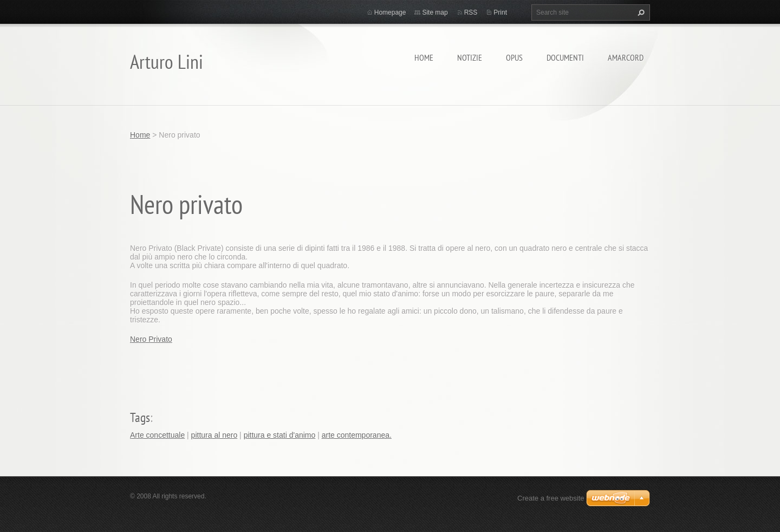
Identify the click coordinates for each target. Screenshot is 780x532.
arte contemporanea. (357, 435)
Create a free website (551, 498)
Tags (140, 417)
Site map (435, 12)
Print (500, 12)
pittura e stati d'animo (280, 435)
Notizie (470, 57)
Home (424, 57)
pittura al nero (214, 435)
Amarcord (626, 57)
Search (640, 12)
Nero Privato (151, 339)
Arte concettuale (157, 435)
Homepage (390, 12)
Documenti (565, 57)
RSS (471, 12)
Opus (514, 57)
